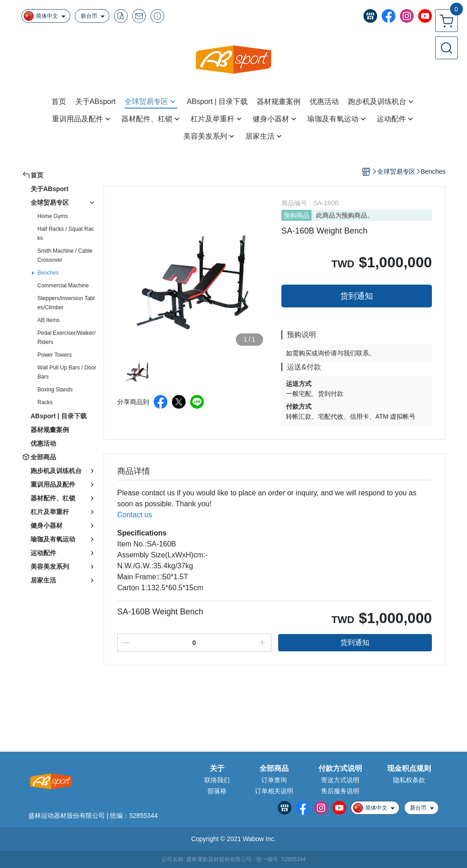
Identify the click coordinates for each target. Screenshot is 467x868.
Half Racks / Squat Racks (66, 234)
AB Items (49, 320)
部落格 (217, 791)
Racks (45, 402)
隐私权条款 (409, 780)
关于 (217, 769)
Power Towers (54, 355)
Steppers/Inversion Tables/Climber (66, 303)
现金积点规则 (409, 769)
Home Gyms (53, 216)
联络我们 (217, 780)
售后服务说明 (340, 791)
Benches (48, 273)
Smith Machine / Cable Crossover (65, 255)
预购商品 (296, 215)
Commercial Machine (63, 286)
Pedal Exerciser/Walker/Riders (67, 338)
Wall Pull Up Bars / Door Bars (67, 372)
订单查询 (274, 780)
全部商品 (274, 769)
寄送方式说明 (340, 780)
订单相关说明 (274, 791)
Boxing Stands (55, 390)
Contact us (135, 515)
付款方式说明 (340, 769)
